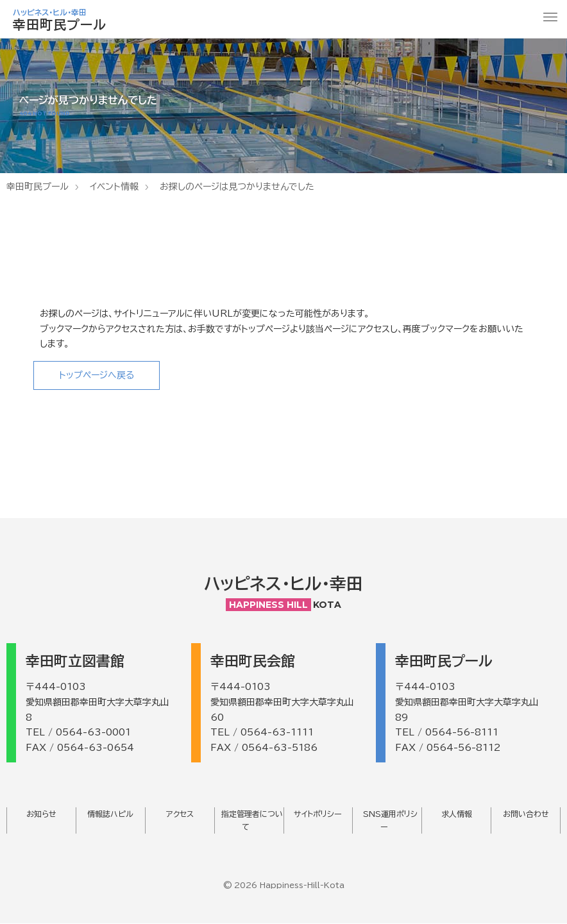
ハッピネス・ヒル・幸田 (283, 584)
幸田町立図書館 (75, 661)
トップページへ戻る (97, 375)
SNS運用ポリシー (390, 821)
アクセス (180, 814)
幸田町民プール (38, 187)
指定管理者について (252, 821)
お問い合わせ (526, 814)
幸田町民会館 (253, 661)
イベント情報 (114, 187)
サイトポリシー (318, 814)
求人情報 (457, 814)
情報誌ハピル (110, 814)
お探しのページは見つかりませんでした (237, 187)
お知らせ (41, 814)
